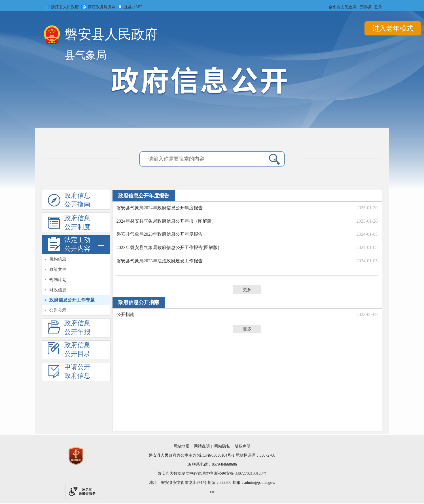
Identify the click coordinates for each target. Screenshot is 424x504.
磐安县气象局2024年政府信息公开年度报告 (160, 208)
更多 (247, 290)
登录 (378, 7)
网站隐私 (222, 446)
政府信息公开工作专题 (72, 300)
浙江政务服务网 (97, 7)
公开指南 (126, 314)
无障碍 (365, 7)
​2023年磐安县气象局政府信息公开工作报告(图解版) (168, 247)
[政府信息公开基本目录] (76, 350)
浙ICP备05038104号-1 (216, 455)
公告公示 (58, 310)
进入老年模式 (393, 28)
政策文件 (58, 269)
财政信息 (58, 290)
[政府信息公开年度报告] (76, 328)
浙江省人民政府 (61, 7)
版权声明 (243, 446)
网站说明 (202, 446)
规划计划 (58, 280)
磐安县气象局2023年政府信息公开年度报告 (160, 234)
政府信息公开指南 (69, 201)
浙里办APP (129, 7)
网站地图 (181, 446)
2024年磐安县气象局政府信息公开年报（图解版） (166, 221)
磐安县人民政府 (111, 36)
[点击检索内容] (274, 159)
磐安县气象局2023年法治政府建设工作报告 (160, 261)
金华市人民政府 (342, 7)
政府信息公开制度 (69, 223)
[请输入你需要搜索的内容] (175, 159)
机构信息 (58, 259)
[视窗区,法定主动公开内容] (76, 285)
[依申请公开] (76, 372)
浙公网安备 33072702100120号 (240, 474)
